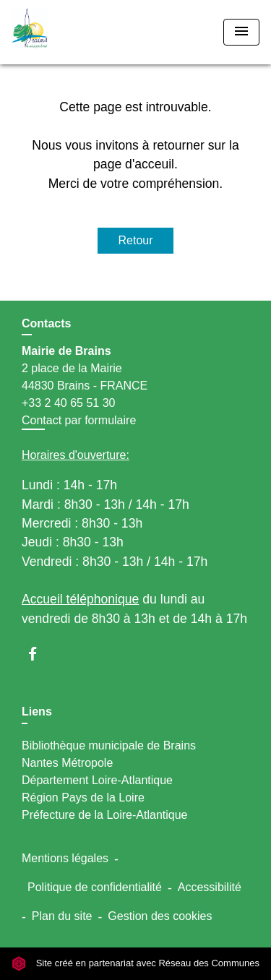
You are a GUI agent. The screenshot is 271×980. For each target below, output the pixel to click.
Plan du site (62, 916)
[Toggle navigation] (241, 32)
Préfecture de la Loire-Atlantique (104, 815)
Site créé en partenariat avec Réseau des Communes (135, 963)
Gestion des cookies (160, 916)
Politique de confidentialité (95, 887)
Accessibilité (210, 887)
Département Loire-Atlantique (97, 780)
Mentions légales (65, 858)
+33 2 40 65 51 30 (68, 403)
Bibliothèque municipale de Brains (109, 745)
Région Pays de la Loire (83, 798)
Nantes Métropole (67, 763)
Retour (135, 240)
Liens (37, 712)
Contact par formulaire (79, 420)
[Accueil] (66, 32)
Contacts (46, 323)
